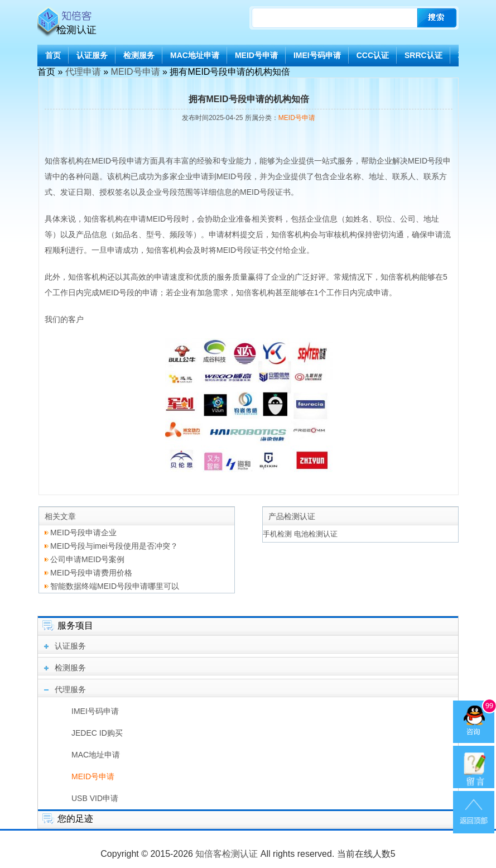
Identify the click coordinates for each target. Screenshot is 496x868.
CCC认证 (373, 55)
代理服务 (70, 689)
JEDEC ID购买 (97, 733)
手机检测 (277, 534)
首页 (53, 55)
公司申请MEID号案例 (87, 559)
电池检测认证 (316, 534)
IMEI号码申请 (317, 55)
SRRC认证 (423, 55)
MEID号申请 (256, 55)
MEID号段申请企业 (83, 533)
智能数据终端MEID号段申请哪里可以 (115, 586)
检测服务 (139, 55)
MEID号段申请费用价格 (91, 573)
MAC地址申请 (195, 55)
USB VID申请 (95, 798)
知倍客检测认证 (227, 854)
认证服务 (92, 55)
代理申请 (83, 72)
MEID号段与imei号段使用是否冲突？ (114, 546)
